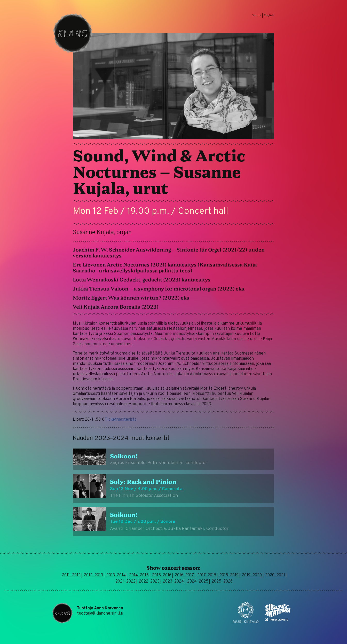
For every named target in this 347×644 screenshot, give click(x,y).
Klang (73, 33)
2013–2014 (116, 575)
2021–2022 (125, 582)
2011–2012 (71, 575)
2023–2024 (173, 582)
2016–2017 (184, 575)
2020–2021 (275, 575)
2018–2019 (229, 575)
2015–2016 (162, 575)
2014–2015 (139, 575)
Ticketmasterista (121, 420)
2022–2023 (149, 582)
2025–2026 (222, 582)
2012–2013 (93, 575)
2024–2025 (198, 582)
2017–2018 (207, 575)
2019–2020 (252, 575)
